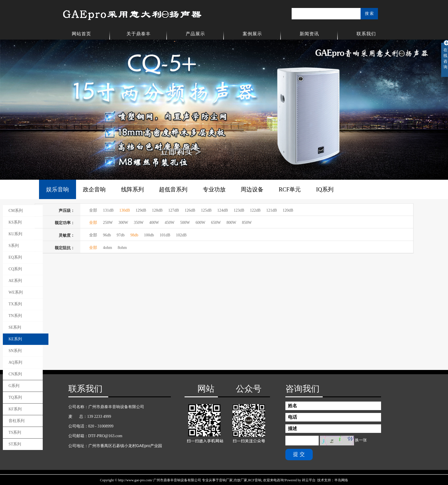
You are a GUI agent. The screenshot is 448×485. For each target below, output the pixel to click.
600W (201, 223)
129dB (141, 210)
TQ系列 (15, 397)
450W (169, 223)
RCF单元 (290, 189)
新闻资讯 (309, 34)
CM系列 (16, 211)
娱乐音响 (58, 189)
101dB (165, 235)
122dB (255, 210)
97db (120, 235)
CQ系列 (15, 269)
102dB (181, 235)
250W (108, 223)
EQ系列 (15, 257)
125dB (206, 210)
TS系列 (15, 432)
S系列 (14, 246)
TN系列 (15, 316)
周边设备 (252, 189)
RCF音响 (255, 480)
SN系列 (15, 351)
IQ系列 (325, 189)
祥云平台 (309, 480)
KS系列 (15, 222)
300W (123, 223)
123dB (239, 210)
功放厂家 (240, 480)
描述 (292, 428)
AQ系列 (15, 362)
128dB (157, 210)
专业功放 (214, 189)
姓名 (292, 406)
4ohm (107, 248)
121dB (272, 210)
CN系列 (15, 374)
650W (216, 223)
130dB (125, 210)
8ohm (122, 248)
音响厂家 (226, 480)
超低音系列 (173, 189)
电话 (292, 417)
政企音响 (94, 189)
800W (231, 223)
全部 (93, 210)
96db (107, 235)
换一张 (361, 440)
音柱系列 (17, 421)
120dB (288, 210)
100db (149, 235)
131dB (108, 210)
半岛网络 (341, 480)
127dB (174, 210)
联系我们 (366, 34)
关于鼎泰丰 (139, 34)
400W (154, 223)
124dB (223, 210)
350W (139, 223)
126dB (190, 210)
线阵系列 (132, 189)
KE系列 (15, 339)
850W (247, 223)
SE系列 (15, 327)
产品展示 (195, 34)
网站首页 (81, 34)
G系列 (14, 386)
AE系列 (15, 281)
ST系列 (15, 444)
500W (185, 223)
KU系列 (15, 234)
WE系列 (16, 292)
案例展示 (252, 34)
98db (134, 235)
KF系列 (15, 409)
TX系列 (15, 304)
